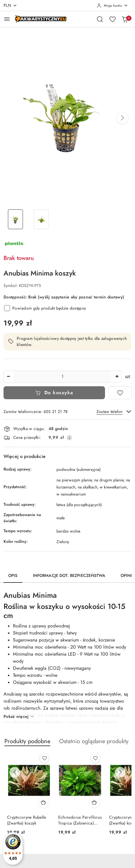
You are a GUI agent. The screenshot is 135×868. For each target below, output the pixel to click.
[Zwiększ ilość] (117, 377)
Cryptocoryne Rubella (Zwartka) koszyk (27, 820)
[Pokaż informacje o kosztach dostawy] (69, 438)
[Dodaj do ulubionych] (120, 393)
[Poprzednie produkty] (15, 772)
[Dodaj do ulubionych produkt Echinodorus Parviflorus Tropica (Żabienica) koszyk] (95, 758)
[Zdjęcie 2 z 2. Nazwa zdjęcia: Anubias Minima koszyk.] (42, 219)
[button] (122, 118)
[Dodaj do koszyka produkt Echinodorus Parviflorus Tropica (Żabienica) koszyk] (94, 802)
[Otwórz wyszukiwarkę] (100, 19)
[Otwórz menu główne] (7, 19)
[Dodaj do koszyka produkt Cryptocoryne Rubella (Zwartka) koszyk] (44, 802)
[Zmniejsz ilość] (8, 377)
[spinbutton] (62, 377)
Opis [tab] (13, 576)
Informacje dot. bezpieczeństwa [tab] (69, 576)
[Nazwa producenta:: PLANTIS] (14, 243)
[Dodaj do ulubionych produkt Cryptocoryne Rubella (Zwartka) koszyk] (44, 758)
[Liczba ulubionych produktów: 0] (112, 19)
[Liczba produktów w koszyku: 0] (125, 19)
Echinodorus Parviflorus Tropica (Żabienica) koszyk (80, 820)
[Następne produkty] (120, 772)
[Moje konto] (112, 6)
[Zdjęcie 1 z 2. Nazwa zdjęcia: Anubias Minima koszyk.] (15, 219)
